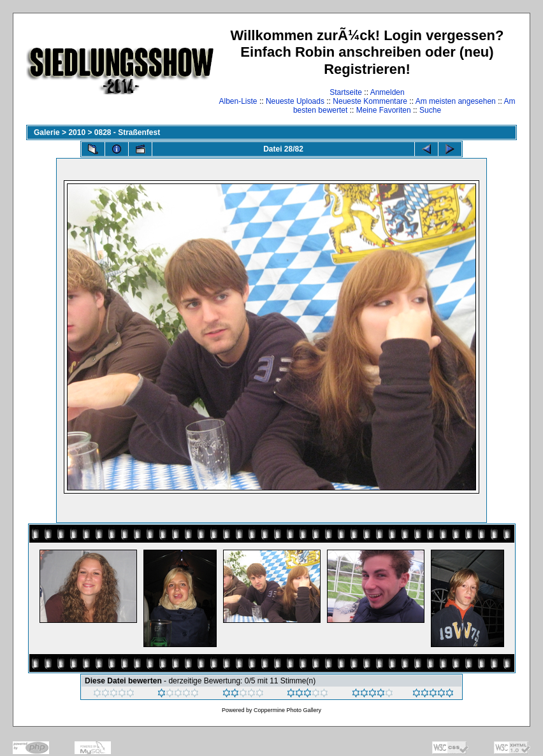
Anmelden (387, 92)
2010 (77, 132)
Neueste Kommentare (370, 101)
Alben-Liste (238, 101)
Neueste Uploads (295, 101)
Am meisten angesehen (456, 101)
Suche (430, 110)
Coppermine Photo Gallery (287, 710)
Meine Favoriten (384, 110)
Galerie (47, 132)
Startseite (346, 92)
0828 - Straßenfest (127, 132)
